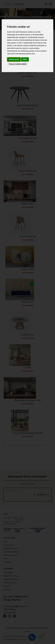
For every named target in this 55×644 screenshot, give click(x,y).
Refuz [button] (25, 59)
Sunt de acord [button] (14, 59)
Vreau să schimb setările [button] (18, 64)
